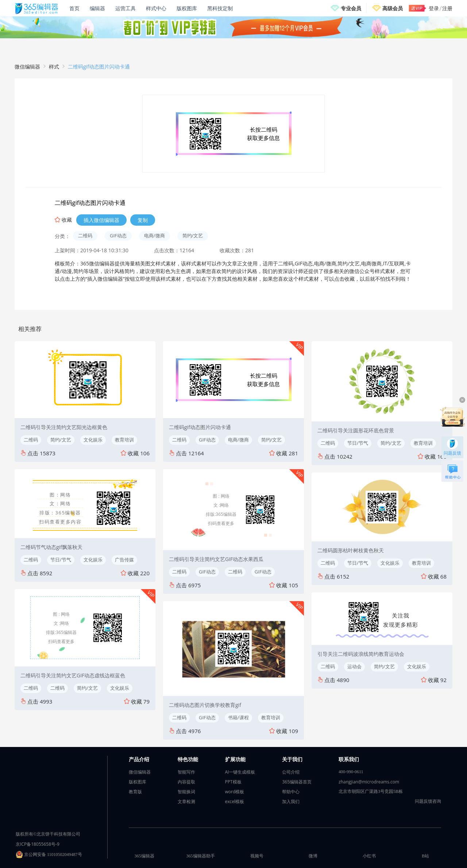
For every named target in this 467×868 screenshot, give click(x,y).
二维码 (85, 236)
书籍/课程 (238, 717)
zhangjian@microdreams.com (369, 782)
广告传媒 (124, 560)
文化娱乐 (93, 440)
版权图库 (187, 8)
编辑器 (97, 8)
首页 (74, 8)
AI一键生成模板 (240, 772)
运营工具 (126, 8)
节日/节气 (61, 560)
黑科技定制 (220, 8)
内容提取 (186, 782)
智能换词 (186, 792)
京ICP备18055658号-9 (38, 844)
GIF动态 (118, 236)
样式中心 (156, 8)
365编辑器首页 (297, 782)
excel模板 (235, 801)
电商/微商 (155, 236)
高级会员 (393, 8)
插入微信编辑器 (101, 220)
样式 (54, 67)
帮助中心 (291, 792)
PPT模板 (233, 782)
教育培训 (124, 440)
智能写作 (186, 772)
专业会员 (351, 8)
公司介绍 (291, 772)
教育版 (135, 792)
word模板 (235, 792)
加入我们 (291, 801)
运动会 (354, 666)
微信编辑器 (27, 67)
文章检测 (186, 801)
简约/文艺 (193, 236)
